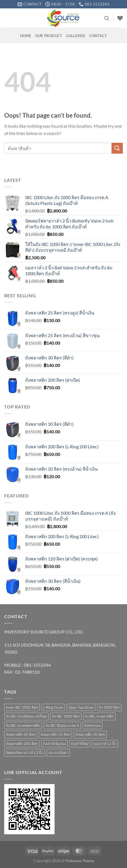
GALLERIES (76, 36)
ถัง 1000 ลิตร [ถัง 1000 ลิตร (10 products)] (109, 707)
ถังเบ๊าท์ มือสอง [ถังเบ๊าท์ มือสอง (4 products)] (54, 744)
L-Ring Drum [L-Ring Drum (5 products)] (53, 707)
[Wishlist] (120, 18)
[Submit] (117, 148)
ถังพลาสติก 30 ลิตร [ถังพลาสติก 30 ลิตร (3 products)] (90, 734)
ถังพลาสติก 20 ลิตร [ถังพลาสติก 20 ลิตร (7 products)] (21, 734)
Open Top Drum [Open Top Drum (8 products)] (81, 707)
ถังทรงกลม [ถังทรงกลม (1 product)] (92, 726)
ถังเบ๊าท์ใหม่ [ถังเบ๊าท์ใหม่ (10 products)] (80, 744)
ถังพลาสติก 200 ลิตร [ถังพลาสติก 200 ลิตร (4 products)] (22, 744)
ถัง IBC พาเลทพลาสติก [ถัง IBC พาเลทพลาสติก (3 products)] (23, 726)
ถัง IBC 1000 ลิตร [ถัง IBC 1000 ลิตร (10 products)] (66, 716)
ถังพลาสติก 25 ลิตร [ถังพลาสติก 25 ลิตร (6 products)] (55, 734)
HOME (26, 36)
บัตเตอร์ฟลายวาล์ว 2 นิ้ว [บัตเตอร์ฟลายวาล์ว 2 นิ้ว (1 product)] (25, 753)
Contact (98, 36)
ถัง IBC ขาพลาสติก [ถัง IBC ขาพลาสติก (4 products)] (99, 716)
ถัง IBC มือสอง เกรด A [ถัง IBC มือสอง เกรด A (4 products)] (62, 726)
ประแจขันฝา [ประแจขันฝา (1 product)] (58, 753)
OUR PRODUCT (49, 36)
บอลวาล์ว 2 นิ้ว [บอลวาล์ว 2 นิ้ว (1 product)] (105, 744)
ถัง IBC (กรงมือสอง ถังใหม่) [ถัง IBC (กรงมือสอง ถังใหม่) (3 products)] (26, 716)
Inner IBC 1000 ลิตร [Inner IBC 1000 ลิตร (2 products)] (22, 707)
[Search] (107, 18)
